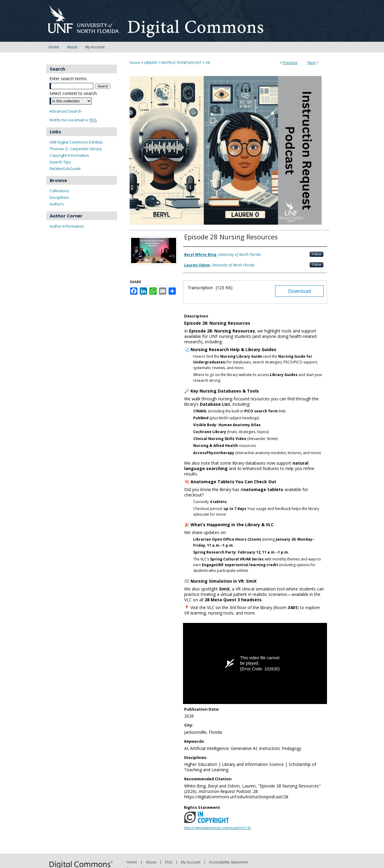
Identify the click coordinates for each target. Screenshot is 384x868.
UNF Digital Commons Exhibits (76, 142)
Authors (57, 204)
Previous (290, 63)
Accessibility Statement (228, 862)
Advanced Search (66, 111)
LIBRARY (151, 63)
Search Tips (60, 162)
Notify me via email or (73, 120)
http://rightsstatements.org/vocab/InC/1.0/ (217, 828)
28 (208, 63)
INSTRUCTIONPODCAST (182, 63)
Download (299, 291)
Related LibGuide (65, 168)
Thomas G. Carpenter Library (76, 149)
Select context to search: (73, 93)
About (151, 862)
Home (135, 63)
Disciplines (59, 197)
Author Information (67, 226)
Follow (316, 254)
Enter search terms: (68, 79)
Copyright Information (69, 155)
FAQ (169, 862)
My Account (191, 862)
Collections (59, 191)
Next (311, 63)
